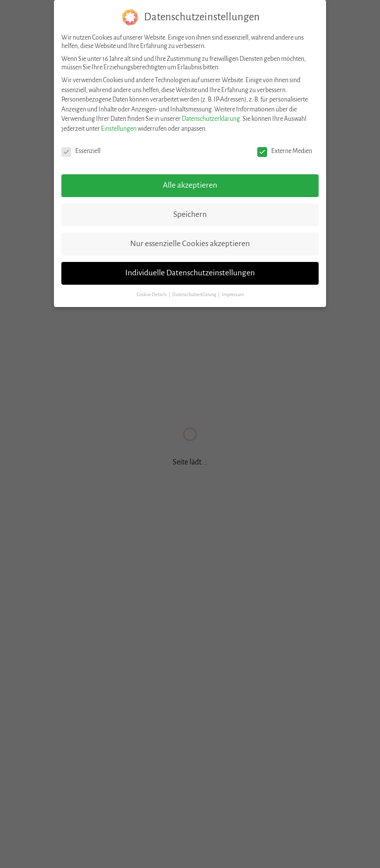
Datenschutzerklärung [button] (195, 295)
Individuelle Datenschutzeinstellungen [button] (190, 273)
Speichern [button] (190, 214)
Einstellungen (119, 129)
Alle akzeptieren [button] (190, 185)
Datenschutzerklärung (211, 119)
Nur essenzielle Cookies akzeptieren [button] (190, 244)
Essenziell (81, 151)
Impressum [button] (233, 295)
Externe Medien (285, 151)
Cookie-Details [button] (152, 295)
